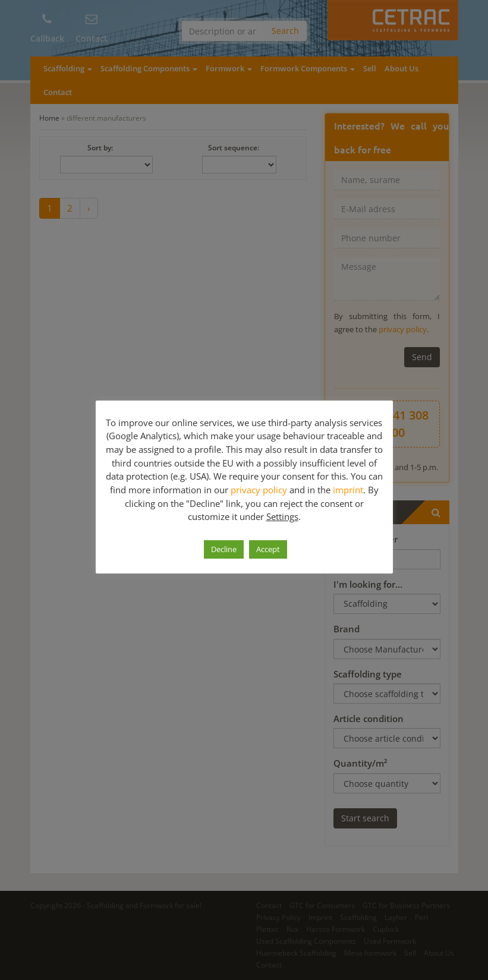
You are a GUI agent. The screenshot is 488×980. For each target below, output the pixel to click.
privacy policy (259, 490)
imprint (348, 490)
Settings (282, 516)
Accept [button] (268, 549)
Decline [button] (224, 549)
